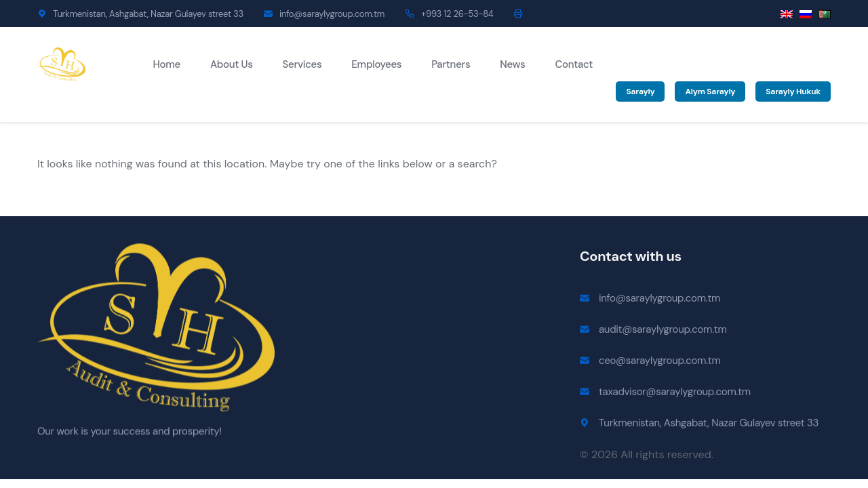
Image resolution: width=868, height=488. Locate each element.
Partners (451, 64)
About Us (232, 64)
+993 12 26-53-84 (457, 14)
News (512, 64)
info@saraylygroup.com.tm (332, 14)
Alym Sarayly (710, 91)
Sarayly (640, 91)
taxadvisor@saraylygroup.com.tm (675, 394)
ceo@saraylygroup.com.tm (659, 363)
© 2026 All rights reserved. (647, 456)
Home (167, 64)
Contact (574, 64)
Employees (376, 64)
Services (302, 64)
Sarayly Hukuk (793, 91)
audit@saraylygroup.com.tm (663, 331)
